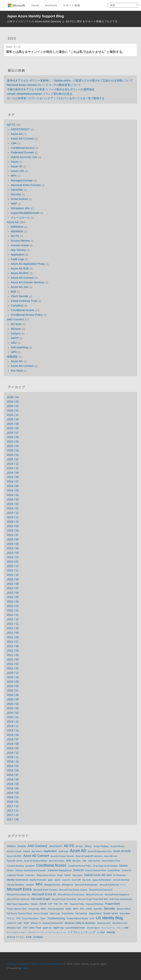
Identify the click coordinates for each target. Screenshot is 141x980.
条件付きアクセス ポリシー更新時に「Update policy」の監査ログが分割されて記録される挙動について (70, 80)
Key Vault (17, 371)
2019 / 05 (13, 744)
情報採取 (12, 357)
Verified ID (11, 923)
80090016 (17, 227)
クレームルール (20, 217)
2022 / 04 (13, 602)
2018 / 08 (13, 770)
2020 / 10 (13, 677)
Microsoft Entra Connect (26, 185)
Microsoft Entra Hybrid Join (19, 895)
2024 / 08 (13, 477)
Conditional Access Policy (27, 315)
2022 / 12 (13, 566)
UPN (14, 352)
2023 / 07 (13, 535)
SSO (14, 343)
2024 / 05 (13, 490)
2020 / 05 (13, 699)
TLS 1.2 (11, 918)
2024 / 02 (13, 504)
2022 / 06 (13, 593)
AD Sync (16, 324)
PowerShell (112, 904)
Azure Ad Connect (57, 861)
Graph (60, 875)
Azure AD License (15, 861)
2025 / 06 (13, 437)
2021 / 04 (13, 655)
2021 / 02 (13, 664)
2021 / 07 (13, 642)
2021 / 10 (13, 628)
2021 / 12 (13, 619)
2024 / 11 (13, 468)
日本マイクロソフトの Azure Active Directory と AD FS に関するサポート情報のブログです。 (64, 21)
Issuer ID (16, 166)
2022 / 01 (13, 615)
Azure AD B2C (20, 273)
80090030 (17, 231)
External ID (126, 870)
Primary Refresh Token (17, 909)
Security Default (124, 909)
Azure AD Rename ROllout (36, 861)
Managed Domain (22, 180)
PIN (61, 904)
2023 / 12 (13, 513)
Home (35, 5)
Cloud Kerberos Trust (24, 301)
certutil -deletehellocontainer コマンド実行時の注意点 (40, 94)
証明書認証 (38, 937)
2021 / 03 (13, 659)
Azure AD (17, 134)
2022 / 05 (13, 597)
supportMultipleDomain (25, 213)
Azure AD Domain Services (28, 282)
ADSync (16, 329)
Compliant (17, 306)
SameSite (17, 190)
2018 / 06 (13, 779)
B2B (13, 292)
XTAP (25, 928)
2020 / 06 (13, 695)
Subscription (125, 914)
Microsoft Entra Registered (117, 895)
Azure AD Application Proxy (28, 264)
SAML (68, 909)
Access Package (101, 846)
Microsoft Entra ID (44, 894)
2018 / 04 (13, 788)
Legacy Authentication (102, 880)
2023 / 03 (13, 553)
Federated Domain (22, 152)
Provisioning (34, 909)
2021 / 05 (13, 651)
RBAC (43, 909)
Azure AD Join (20, 287)
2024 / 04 (13, 495)
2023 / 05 (13, 544)
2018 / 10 (13, 762)
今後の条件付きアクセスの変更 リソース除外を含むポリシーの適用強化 (51, 89)
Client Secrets (20, 296)
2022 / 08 (13, 584)
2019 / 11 (13, 726)
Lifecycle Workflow (121, 880)
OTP (50, 904)
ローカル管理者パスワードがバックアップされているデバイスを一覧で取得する (56, 98)
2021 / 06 (13, 646)
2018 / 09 (13, 766)
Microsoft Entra (19, 889)
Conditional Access (23, 148)
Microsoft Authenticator (87, 885)
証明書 (29, 937)
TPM (18, 919)
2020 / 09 (13, 682)
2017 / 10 (13, 815)
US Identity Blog (109, 918)
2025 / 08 (13, 428)
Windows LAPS (104, 923)
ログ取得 (101, 932)
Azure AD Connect (22, 139)
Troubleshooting (56, 918)
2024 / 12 (13, 464)
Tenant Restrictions (30, 919)
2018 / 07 (13, 775)
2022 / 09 (13, 579)
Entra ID (78, 870)
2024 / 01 (13, 508)
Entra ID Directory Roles (96, 870)
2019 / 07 (13, 739)
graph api (47, 928)
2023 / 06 (13, 539)
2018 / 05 (13, 784)
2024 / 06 (13, 486)
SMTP (15, 338)
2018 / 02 (13, 797)
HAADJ (68, 875)
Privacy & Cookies (18, 964)
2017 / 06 (13, 819)
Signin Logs (55, 914)
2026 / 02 (13, 406)
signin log (58, 928)
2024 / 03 (13, 499)
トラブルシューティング (82, 932)
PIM (56, 904)
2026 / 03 (13, 402)
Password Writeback (94, 904)
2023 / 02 (13, 557)
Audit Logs (17, 259)
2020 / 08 (13, 686)
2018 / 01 (13, 802)
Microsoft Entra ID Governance (71, 895)
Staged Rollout (95, 914)
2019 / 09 (13, 735)
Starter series (111, 913)
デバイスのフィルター (17, 932)
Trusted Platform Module (77, 919)
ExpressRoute (114, 870)
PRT (66, 904)
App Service (18, 250)
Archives (51, 5)
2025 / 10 (13, 419)
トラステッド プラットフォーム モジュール (47, 932)
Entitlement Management (60, 870)
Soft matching (19, 347)
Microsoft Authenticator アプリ (113, 885)
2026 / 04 (13, 397)
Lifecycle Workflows (15, 885)
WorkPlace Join (120, 923)
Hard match (78, 875)
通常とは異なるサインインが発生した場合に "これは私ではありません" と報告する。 (66, 52)
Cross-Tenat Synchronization (105, 866)
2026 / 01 (13, 410)
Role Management (56, 909)
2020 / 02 (13, 713)
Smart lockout (19, 199)
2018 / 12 (13, 753)
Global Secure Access (46, 875)
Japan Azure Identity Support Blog (35, 16)
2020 (12, 39)
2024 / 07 (13, 482)
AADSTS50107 (20, 129)
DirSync (16, 333)
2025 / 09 (13, 424)
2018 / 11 (13, 757)
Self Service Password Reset (19, 914)
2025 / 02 (13, 455)
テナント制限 (123, 928)
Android (26, 851)
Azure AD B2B (20, 268)
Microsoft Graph (41, 899)
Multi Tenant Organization (18, 904)
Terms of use (38, 964)
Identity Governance (18, 880)
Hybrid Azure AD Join (24, 157)
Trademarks (55, 964)
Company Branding (15, 866)
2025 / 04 (13, 446)
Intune (15, 162)
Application (18, 255)
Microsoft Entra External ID (101, 890)
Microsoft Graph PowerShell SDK (93, 899)
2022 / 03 (13, 606)
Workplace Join (20, 208)
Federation (30, 875)
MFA (14, 176)
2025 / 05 (13, 442)
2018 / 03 (13, 793)
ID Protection (120, 875)
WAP (14, 204)
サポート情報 (72, 5)
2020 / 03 (13, 708)
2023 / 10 (13, 522)
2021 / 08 (13, 637)
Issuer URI (17, 171)
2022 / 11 (13, 570)
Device (123, 866)
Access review (20, 245)
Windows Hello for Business (80, 923)
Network (34, 904)
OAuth (43, 904)
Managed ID (68, 885)
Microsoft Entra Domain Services (73, 890)
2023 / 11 (13, 517)
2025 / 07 (13, 433)
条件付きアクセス (15, 937)
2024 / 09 (13, 473)
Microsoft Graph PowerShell (64, 899)
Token (43, 918)
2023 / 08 (13, 531)
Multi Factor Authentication (121, 899)
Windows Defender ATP (53, 923)
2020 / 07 (13, 691)
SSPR (89, 909)
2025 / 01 (13, 459)
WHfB (26, 923)
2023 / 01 (13, 562)
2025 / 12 (13, 415)
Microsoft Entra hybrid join (18, 899)
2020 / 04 (13, 704)
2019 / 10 (13, 730)
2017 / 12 (13, 806)
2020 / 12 (13, 673)
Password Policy (77, 904)
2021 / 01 (13, 668)
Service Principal (41, 914)
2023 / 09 (13, 526)
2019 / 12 (13, 722)
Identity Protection (38, 880)
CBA (14, 143)
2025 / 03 (13, 450)
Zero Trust (35, 928)
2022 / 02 (13, 610)
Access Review (20, 241)
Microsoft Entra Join (95, 895)
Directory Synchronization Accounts (31, 870)
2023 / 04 (13, 548)
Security (16, 194)
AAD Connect (15, 319)
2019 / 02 (13, 748)
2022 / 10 (13, 575)
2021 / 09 (13, 633)
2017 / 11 (13, 811)
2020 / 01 (13, 717)
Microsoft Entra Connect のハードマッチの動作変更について (44, 85)
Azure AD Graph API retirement (89, 856)
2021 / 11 (13, 624)
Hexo (25, 968)
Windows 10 (36, 923)
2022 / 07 (13, 588)
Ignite (50, 880)
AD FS (11, 125)
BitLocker (77, 861)
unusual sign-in (93, 928)
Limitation (30, 885)
